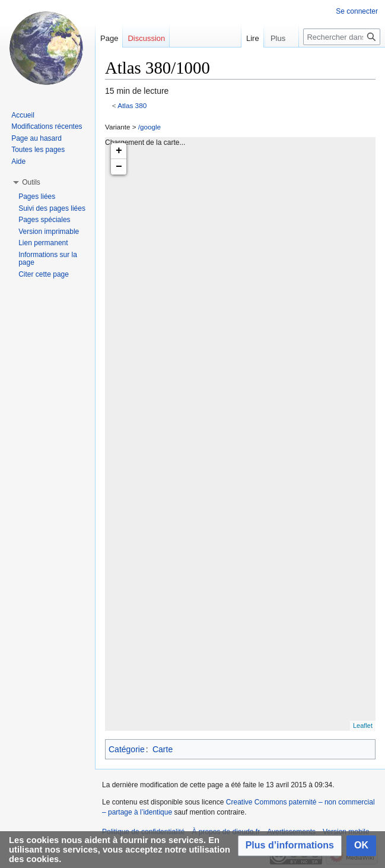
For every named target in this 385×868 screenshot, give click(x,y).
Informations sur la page (48, 259)
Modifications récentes (47, 126)
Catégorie (127, 749)
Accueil (23, 115)
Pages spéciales (44, 220)
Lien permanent (43, 243)
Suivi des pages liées (52, 208)
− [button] (119, 167)
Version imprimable (49, 232)
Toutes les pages (38, 150)
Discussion (146, 38)
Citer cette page (44, 274)
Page (109, 38)
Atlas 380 (132, 105)
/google (149, 127)
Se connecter (357, 11)
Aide (18, 161)
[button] (290, 846)
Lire (240, 38)
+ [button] (119, 151)
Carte (163, 749)
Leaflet (363, 726)
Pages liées (37, 197)
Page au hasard (36, 138)
